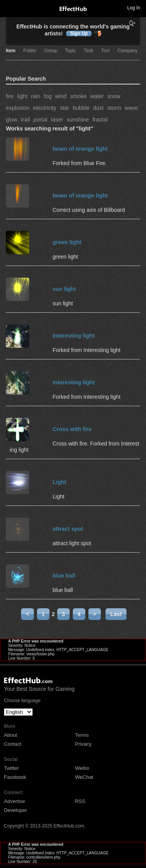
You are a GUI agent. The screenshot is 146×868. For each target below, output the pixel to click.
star (65, 108)
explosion (18, 108)
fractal (100, 120)
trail (26, 120)
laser (57, 120)
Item (11, 51)
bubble (81, 108)
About (11, 735)
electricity (45, 108)
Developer (15, 810)
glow (12, 120)
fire (10, 96)
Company (128, 51)
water (97, 96)
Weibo (82, 768)
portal (40, 120)
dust (98, 108)
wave (131, 108)
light (22, 96)
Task (89, 51)
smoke (78, 96)
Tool (106, 51)
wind (61, 96)
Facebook (15, 777)
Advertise (14, 801)
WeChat (84, 777)
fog (47, 96)
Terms (82, 735)
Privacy (84, 744)
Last (116, 614)
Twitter (11, 768)
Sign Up (79, 33)
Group (51, 51)
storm (114, 108)
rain (35, 96)
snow (114, 96)
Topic (70, 51)
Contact (13, 744)
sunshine (78, 120)
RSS (80, 801)
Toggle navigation (9, 7)
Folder (30, 51)
